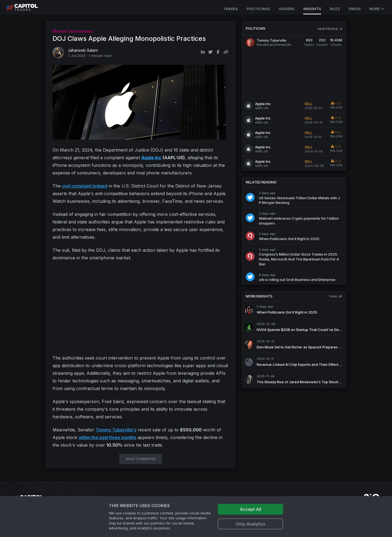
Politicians (258, 9)
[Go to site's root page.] (28, 7)
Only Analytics (250, 524)
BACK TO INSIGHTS (141, 459)
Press (355, 9)
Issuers (287, 9)
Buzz (335, 9)
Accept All (251, 509)
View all (336, 296)
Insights (312, 9)
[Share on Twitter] (210, 52)
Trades (231, 9)
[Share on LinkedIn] (203, 52)
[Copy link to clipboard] (226, 52)
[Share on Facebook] (218, 52)
